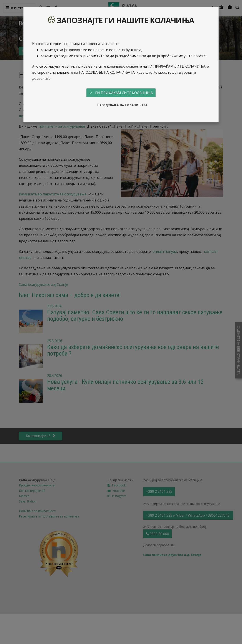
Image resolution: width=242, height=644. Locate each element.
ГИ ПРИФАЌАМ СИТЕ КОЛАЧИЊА (121, 93)
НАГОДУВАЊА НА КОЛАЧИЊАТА (122, 105)
